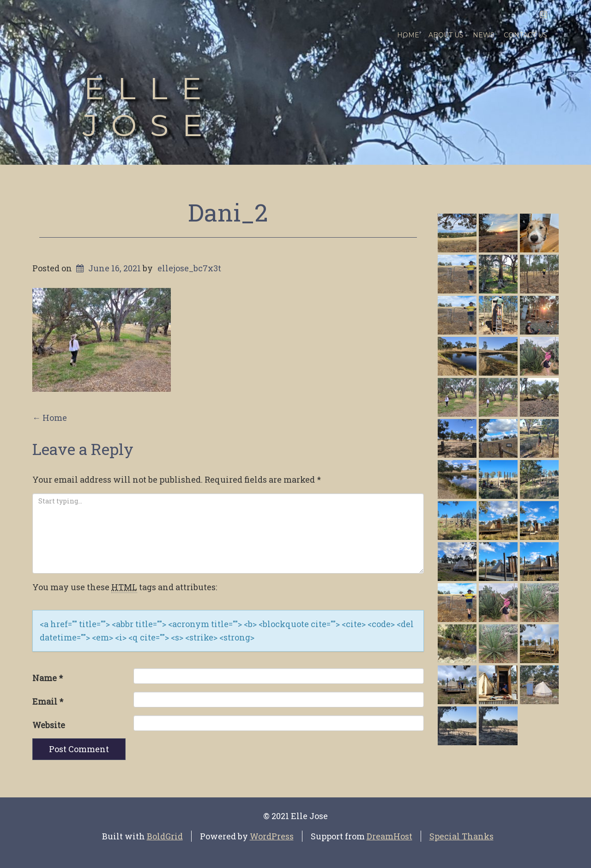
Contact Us (525, 35)
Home (408, 35)
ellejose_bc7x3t (189, 268)
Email (48, 701)
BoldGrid (165, 836)
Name (48, 678)
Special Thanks (461, 836)
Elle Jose (149, 107)
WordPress (272, 836)
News (484, 35)
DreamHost (389, 836)
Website (49, 725)
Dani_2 (228, 212)
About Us (446, 35)
